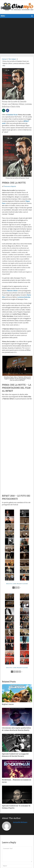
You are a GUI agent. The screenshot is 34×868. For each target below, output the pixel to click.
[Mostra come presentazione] (17, 584)
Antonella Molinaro (20, 822)
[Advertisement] (17, 36)
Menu (3, 16)
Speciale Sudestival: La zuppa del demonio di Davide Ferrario (15, 755)
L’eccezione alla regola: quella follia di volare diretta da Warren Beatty (16, 729)
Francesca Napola (10, 186)
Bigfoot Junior (8, 704)
